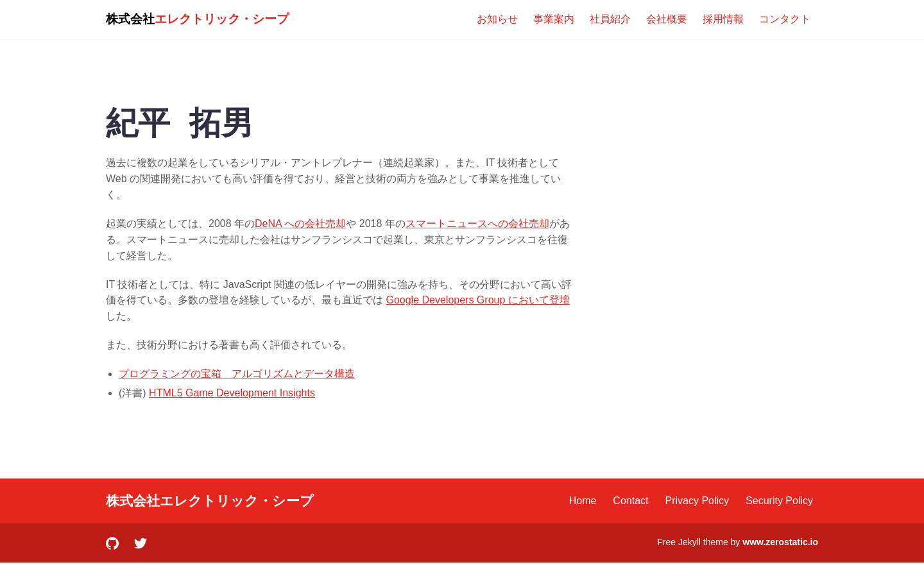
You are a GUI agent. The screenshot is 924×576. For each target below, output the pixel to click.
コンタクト (785, 19)
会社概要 (667, 19)
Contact (630, 501)
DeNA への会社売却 (300, 224)
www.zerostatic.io (780, 542)
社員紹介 (610, 19)
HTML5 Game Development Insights (232, 393)
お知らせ (497, 19)
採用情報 (723, 19)
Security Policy (779, 501)
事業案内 (554, 19)
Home (583, 501)
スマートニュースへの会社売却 (477, 224)
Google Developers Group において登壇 (477, 300)
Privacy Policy (697, 501)
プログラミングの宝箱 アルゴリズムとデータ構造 (237, 374)
